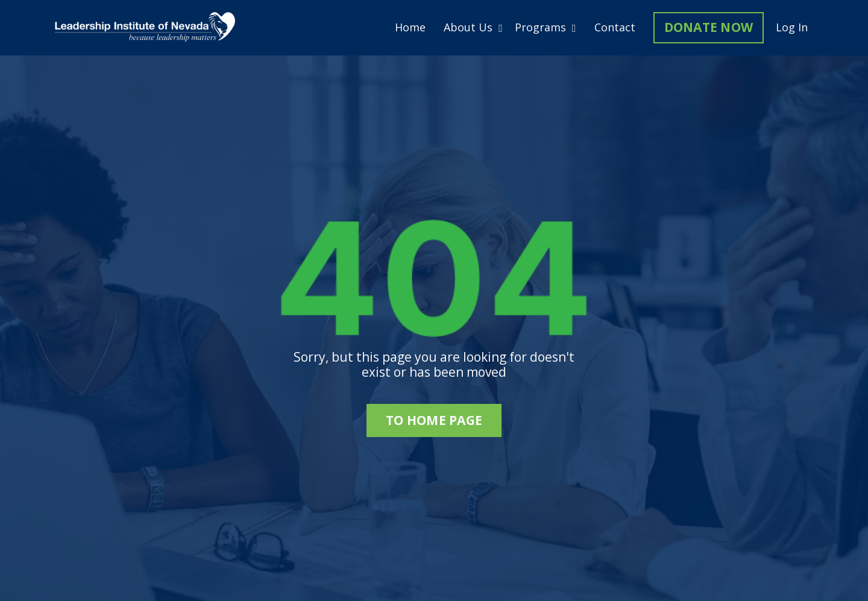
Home (410, 28)
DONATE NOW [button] (709, 27)
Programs (546, 28)
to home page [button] (434, 420)
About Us (473, 28)
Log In (792, 27)
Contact (615, 28)
